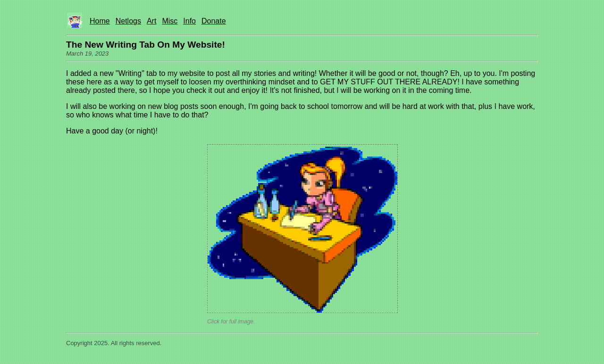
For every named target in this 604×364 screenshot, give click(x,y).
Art (151, 21)
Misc (170, 21)
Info (189, 21)
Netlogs (128, 21)
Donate (214, 21)
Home (100, 21)
